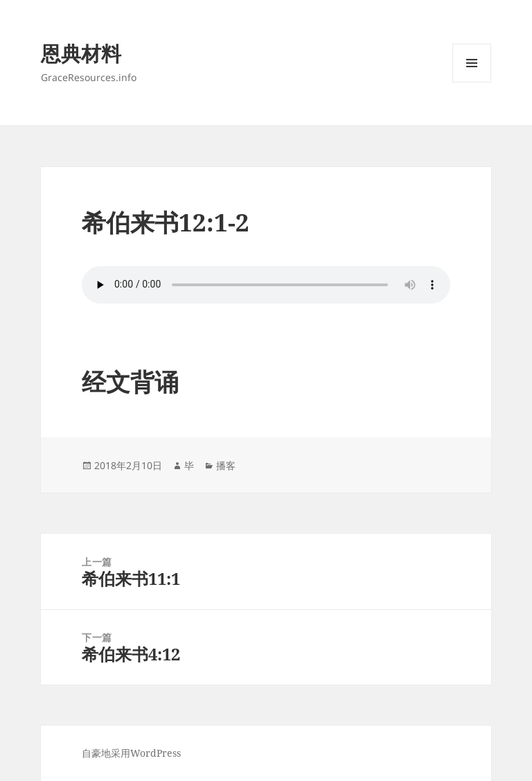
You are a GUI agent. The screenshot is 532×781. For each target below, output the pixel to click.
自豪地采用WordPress (131, 753)
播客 (226, 465)
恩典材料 (81, 53)
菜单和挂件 (472, 82)
